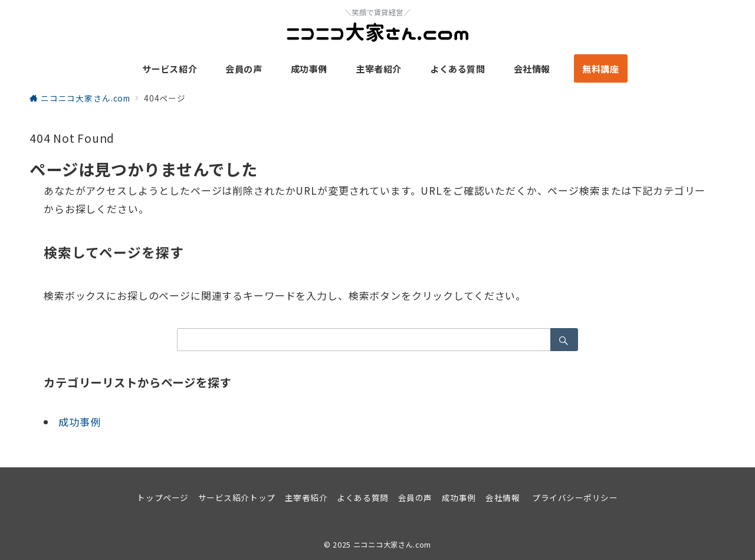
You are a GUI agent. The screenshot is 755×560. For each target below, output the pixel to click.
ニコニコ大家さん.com (392, 545)
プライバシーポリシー (575, 497)
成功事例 (79, 422)
